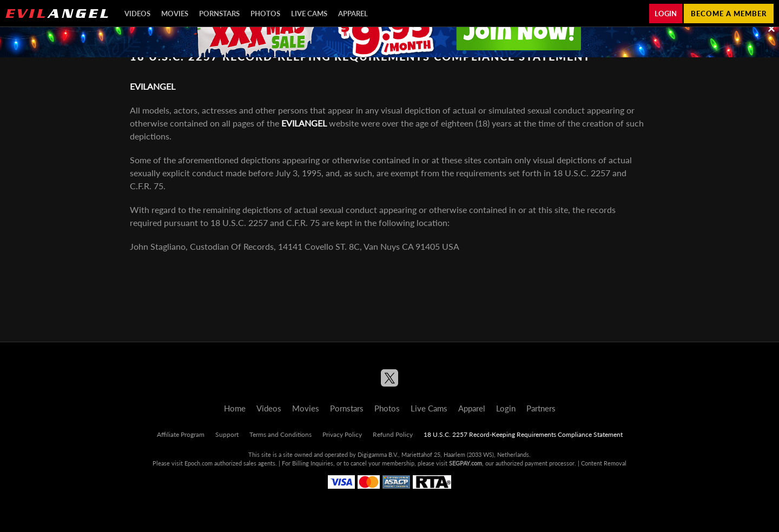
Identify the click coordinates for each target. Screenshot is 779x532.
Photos (265, 14)
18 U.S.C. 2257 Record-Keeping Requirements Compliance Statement (523, 434)
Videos (137, 14)
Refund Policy (393, 434)
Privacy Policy (342, 434)
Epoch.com (199, 463)
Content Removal (604, 463)
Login (666, 14)
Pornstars (219, 14)
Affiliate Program (181, 434)
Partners (541, 408)
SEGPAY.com (466, 463)
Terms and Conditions (280, 434)
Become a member (729, 14)
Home (235, 408)
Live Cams (309, 14)
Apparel (353, 14)
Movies (175, 14)
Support (227, 434)
